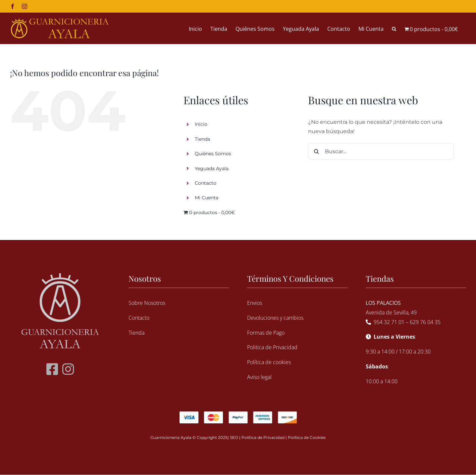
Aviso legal (259, 377)
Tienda (202, 139)
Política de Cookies (307, 437)
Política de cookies (269, 362)
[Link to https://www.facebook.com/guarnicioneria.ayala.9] (52, 369)
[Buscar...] (381, 151)
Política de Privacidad (263, 437)
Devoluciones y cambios (275, 318)
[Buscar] (316, 151)
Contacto (206, 183)
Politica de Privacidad (272, 347)
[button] (394, 28)
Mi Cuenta (207, 198)
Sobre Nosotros (147, 303)
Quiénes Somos (213, 154)
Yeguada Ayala (212, 168)
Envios (255, 303)
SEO (234, 437)
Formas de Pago (266, 333)
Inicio (201, 124)
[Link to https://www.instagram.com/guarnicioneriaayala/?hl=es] (68, 369)
